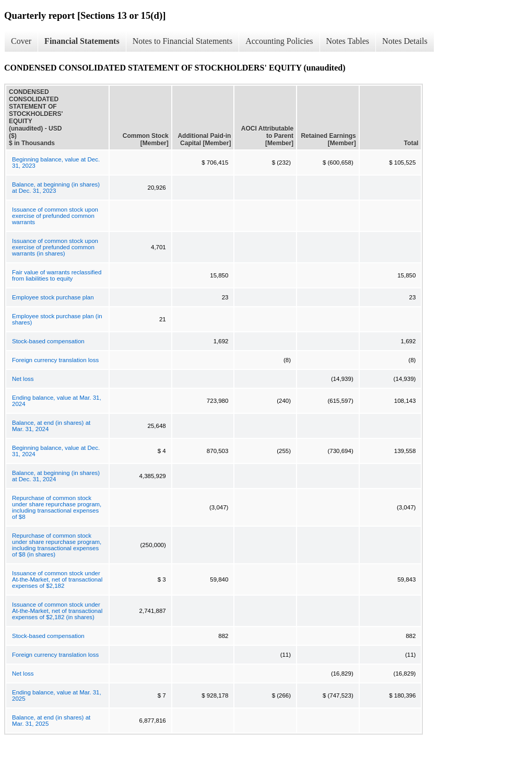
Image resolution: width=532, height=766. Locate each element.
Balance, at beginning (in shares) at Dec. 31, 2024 (56, 476)
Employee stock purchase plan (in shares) (57, 319)
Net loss (23, 379)
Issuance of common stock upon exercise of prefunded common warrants (55, 216)
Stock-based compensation (48, 341)
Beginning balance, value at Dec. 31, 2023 (56, 163)
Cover (21, 41)
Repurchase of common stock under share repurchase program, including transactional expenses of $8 (57, 507)
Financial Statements (82, 41)
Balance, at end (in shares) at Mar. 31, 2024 (51, 426)
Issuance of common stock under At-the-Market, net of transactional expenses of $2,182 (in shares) (57, 611)
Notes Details (405, 41)
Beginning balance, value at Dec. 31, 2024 (56, 451)
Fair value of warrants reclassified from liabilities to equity (57, 275)
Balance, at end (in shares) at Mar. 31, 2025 (51, 721)
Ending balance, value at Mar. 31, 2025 (57, 695)
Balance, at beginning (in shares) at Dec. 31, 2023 (56, 188)
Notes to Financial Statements (183, 41)
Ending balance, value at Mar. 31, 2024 (57, 401)
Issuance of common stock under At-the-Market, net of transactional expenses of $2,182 (57, 579)
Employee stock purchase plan (53, 297)
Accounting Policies (279, 41)
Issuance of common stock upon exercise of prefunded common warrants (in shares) (55, 247)
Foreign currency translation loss (55, 360)
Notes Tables (348, 41)
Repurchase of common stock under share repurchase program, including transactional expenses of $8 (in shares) (57, 545)
